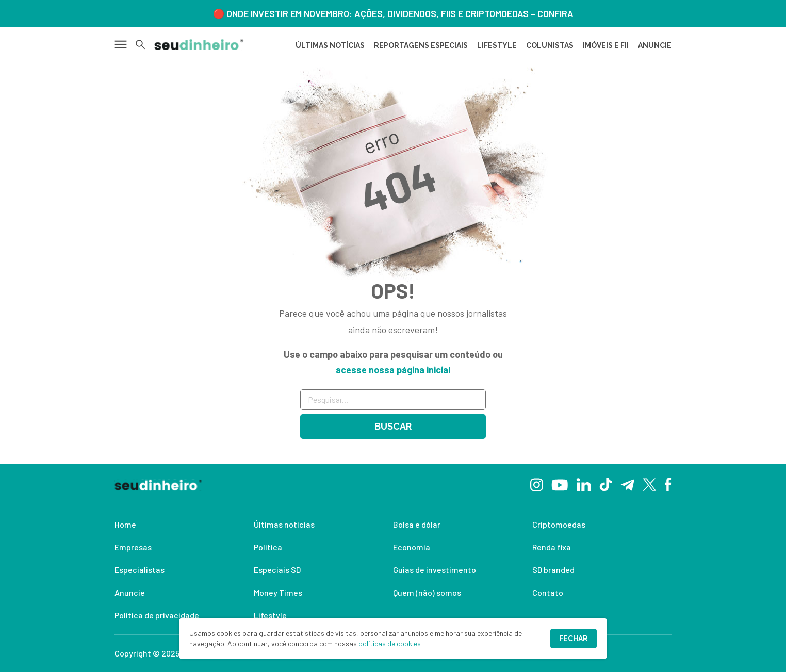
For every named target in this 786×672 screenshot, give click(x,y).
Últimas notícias (284, 524)
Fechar (574, 638)
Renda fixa (552, 547)
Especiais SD (277, 570)
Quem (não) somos (427, 592)
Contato (548, 592)
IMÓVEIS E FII (606, 45)
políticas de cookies (390, 643)
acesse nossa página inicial (393, 370)
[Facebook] (668, 484)
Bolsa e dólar (417, 524)
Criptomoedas (559, 524)
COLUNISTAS (550, 45)
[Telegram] (627, 484)
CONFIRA (555, 13)
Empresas (133, 547)
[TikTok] (606, 484)
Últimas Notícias (330, 45)
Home (125, 524)
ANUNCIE (655, 45)
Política (268, 547)
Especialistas (140, 570)
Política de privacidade (157, 615)
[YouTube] (560, 484)
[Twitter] (650, 484)
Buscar (393, 426)
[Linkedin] (584, 483)
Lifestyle (270, 615)
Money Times (278, 592)
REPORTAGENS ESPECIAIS (421, 45)
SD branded (553, 570)
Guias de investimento (435, 570)
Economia (412, 547)
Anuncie (130, 592)
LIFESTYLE (497, 45)
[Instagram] (537, 483)
